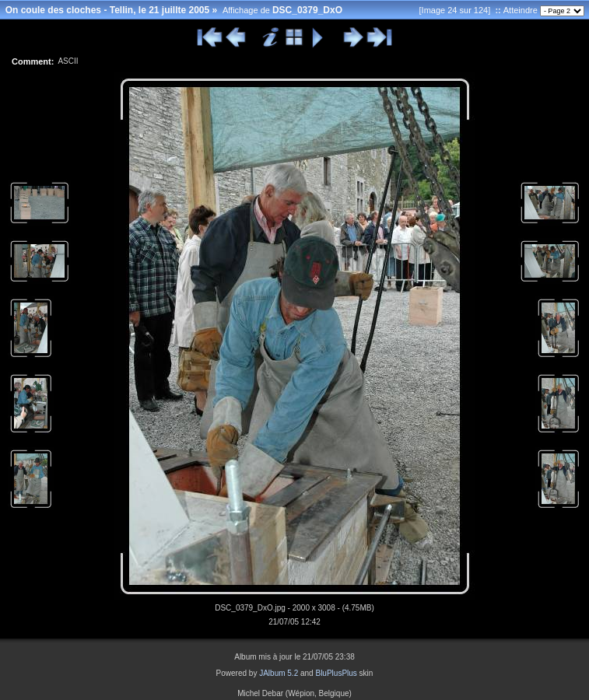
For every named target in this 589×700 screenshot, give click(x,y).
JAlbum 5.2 (279, 673)
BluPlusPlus (336, 673)
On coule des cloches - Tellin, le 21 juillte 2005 (108, 10)
